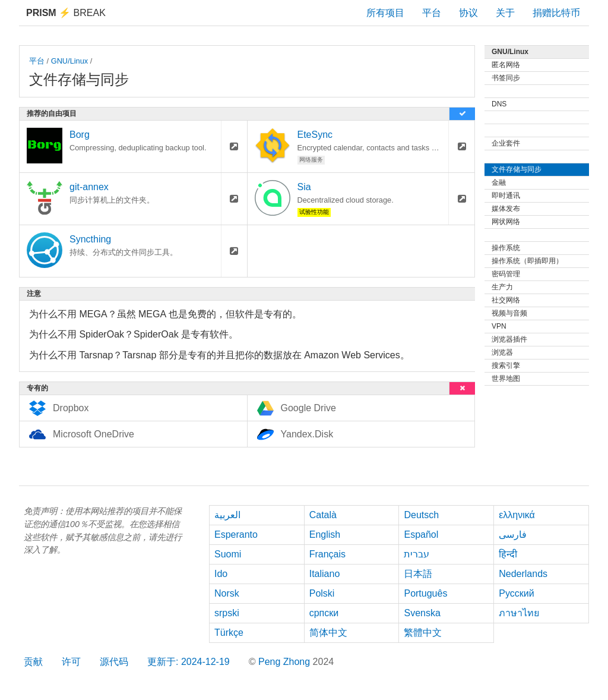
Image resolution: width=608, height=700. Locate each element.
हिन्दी (508, 554)
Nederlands (523, 574)
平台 (432, 13)
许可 (71, 662)
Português (425, 593)
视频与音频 (509, 313)
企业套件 (506, 143)
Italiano (325, 574)
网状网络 (506, 222)
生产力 (502, 287)
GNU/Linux (70, 61)
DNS (499, 104)
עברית (417, 554)
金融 (499, 182)
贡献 (33, 662)
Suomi (228, 554)
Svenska (422, 613)
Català (323, 515)
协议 (468, 13)
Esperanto (236, 535)
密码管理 (506, 274)
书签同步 (506, 78)
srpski (227, 613)
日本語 (418, 574)
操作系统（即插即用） (527, 261)
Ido (221, 574)
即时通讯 (506, 196)
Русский (516, 593)
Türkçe (229, 633)
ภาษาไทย (519, 613)
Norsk (227, 593)
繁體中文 (423, 633)
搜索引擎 (506, 365)
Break (66, 13)
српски (324, 613)
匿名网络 (506, 65)
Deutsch (421, 515)
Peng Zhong (286, 662)
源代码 (114, 662)
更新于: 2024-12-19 (189, 662)
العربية (227, 515)
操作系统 (506, 248)
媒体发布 (506, 209)
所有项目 (385, 13)
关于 (505, 13)
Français (327, 554)
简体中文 (328, 633)
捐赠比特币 (556, 13)
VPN (499, 326)
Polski (322, 593)
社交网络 (506, 300)
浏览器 (502, 352)
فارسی (513, 535)
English (325, 535)
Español (421, 535)
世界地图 (506, 379)
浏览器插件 (509, 339)
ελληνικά (517, 515)
